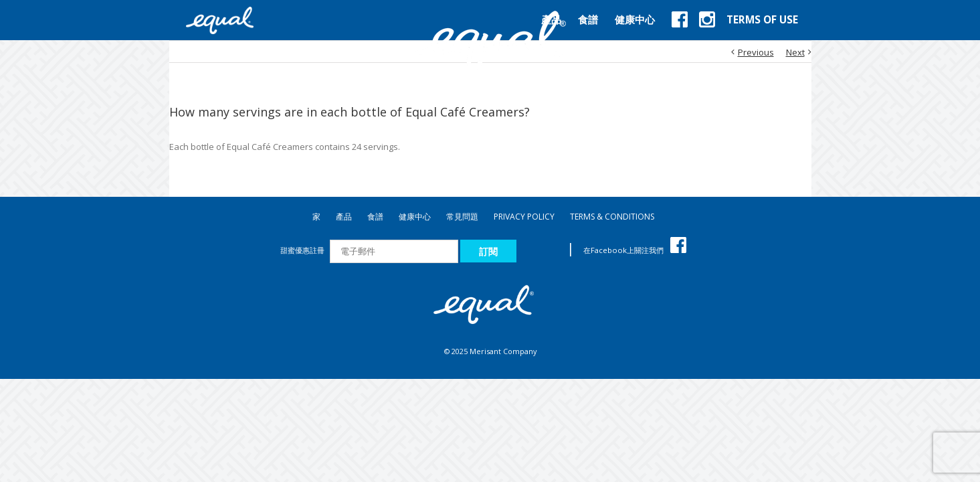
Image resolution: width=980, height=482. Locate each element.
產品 (344, 217)
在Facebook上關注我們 (635, 250)
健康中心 (415, 217)
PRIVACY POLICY (524, 217)
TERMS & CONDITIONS (612, 217)
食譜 (375, 217)
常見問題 (462, 217)
